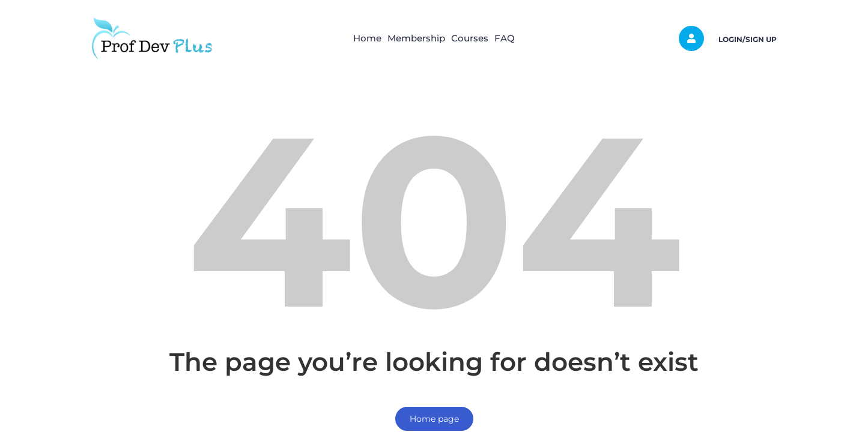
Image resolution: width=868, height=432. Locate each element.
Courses (476, 38)
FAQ (523, 38)
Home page (434, 419)
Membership (410, 38)
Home (349, 38)
